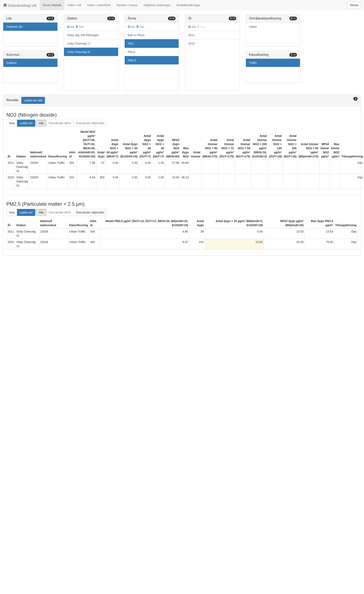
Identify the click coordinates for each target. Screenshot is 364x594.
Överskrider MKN (60, 123)
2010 (191, 44)
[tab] (182, 100)
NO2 (131, 44)
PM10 (132, 52)
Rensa (354, 5)
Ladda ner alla (33, 100)
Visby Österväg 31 (79, 52)
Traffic (253, 63)
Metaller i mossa (127, 5)
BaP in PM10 (136, 35)
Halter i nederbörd (99, 5)
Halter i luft (74, 5)
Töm (79, 27)
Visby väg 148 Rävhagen (83, 35)
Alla (71, 27)
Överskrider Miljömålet (90, 123)
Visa (12, 123)
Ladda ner (26, 123)
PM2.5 (132, 60)
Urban (253, 27)
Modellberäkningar (188, 5)
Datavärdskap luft (20, 5)
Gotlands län (14, 27)
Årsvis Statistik (52, 5)
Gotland (11, 63)
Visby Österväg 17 (79, 44)
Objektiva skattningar (157, 5)
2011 (191, 35)
